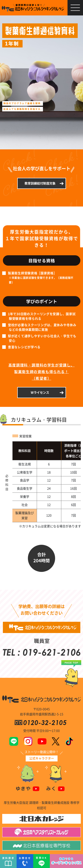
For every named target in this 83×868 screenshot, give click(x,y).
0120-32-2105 (46, 722)
